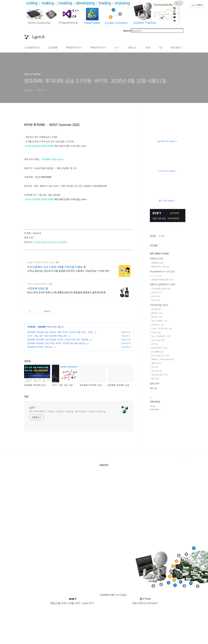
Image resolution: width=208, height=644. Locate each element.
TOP (182, 459)
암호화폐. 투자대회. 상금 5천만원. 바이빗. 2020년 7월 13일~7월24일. (58, 340)
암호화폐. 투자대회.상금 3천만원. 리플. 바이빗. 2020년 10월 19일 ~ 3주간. (60, 332)
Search (127, 31)
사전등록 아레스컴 (38, 288)
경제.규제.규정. (159, 375)
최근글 (153, 236)
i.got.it (37, 37)
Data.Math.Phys (160, 355)
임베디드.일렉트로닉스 (163, 284)
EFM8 (155, 300)
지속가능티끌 (159, 305)
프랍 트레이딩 (139, 603)
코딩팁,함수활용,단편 (162, 280)
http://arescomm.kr (37, 284)
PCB (148, 47)
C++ (117, 47)
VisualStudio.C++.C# (162, 271)
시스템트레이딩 (32, 47)
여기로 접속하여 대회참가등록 (39, 146)
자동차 (156, 363)
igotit (32, 407)
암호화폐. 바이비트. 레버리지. (40, 347)
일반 (155, 383)
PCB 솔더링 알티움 (161, 289)
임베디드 (132, 47)
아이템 (156, 309)
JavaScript (158, 340)
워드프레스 (176, 47)
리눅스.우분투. (159, 321)
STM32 (157, 292)
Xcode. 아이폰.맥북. (162, 328)
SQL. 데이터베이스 (161, 336)
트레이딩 (32, 327)
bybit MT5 (88, 603)
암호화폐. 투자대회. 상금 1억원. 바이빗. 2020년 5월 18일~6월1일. (57, 343)
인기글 (162, 236)
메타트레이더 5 (74, 47)
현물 (53, 603)
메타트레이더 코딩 (161, 267)
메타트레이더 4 (98, 47)
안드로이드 (158, 325)
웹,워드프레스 (159, 348)
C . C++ (156, 276)
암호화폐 (53, 47)
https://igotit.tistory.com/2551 (51, 242)
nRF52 (156, 296)
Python (156, 332)
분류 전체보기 (159, 253)
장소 (154, 367)
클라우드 (157, 313)
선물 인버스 (62, 603)
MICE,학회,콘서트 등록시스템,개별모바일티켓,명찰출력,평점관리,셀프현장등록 (66, 292)
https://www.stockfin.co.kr (41, 262)
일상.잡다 (156, 371)
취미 (153, 388)
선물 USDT (75, 603)
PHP (154, 344)
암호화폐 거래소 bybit (53, 159)
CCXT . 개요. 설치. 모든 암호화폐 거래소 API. (47, 336)
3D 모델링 (157, 352)
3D (161, 47)
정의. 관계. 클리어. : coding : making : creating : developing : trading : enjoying (67, 411)
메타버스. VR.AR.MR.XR (163, 359)
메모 (155, 379)
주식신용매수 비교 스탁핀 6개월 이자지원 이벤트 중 (57, 267)
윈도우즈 (157, 317)
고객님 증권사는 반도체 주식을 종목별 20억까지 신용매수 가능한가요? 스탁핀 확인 (68, 271)
